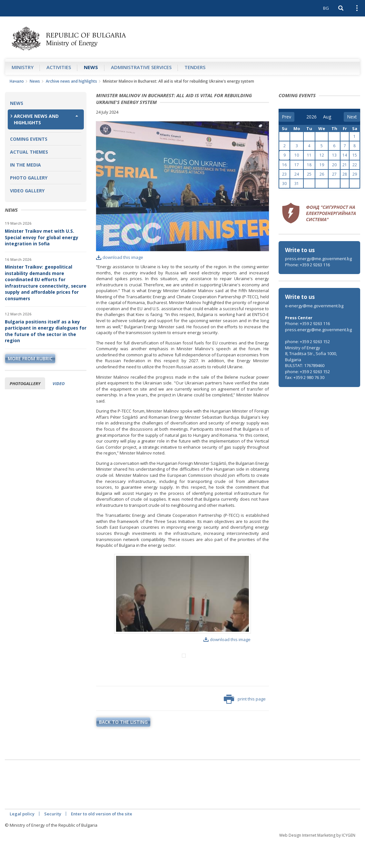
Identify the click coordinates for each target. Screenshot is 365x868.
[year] (311, 117)
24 (297, 174)
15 (355, 155)
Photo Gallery (29, 178)
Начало (17, 81)
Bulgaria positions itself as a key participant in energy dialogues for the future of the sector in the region (46, 331)
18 (309, 165)
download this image (120, 257)
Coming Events (29, 139)
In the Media (25, 165)
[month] (328, 117)
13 (334, 155)
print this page (245, 726)
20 (334, 165)
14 (345, 155)
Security (53, 841)
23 (284, 174)
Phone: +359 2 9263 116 (307, 265)
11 (309, 155)
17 (297, 165)
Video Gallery (27, 191)
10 (297, 155)
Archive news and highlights (71, 81)
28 (345, 174)
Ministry (23, 67)
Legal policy (22, 841)
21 (345, 165)
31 (297, 184)
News (91, 67)
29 (355, 174)
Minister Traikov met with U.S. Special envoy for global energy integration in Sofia (42, 237)
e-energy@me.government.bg (314, 306)
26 (322, 174)
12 (322, 155)
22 (355, 165)
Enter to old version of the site (102, 841)
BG (326, 8)
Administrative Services (141, 67)
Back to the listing (123, 749)
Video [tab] (59, 383)
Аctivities (59, 67)
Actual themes (29, 152)
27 (334, 174)
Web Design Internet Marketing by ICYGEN (317, 862)
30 (284, 184)
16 (284, 165)
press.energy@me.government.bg (318, 259)
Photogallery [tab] (25, 383)
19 (322, 165)
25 (309, 174)
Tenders (195, 67)
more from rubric (30, 358)
